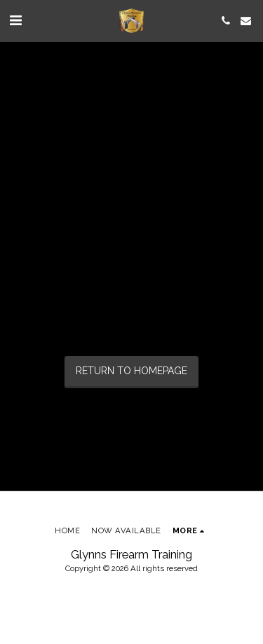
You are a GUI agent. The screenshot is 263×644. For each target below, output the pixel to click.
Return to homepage (131, 371)
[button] (15, 20)
